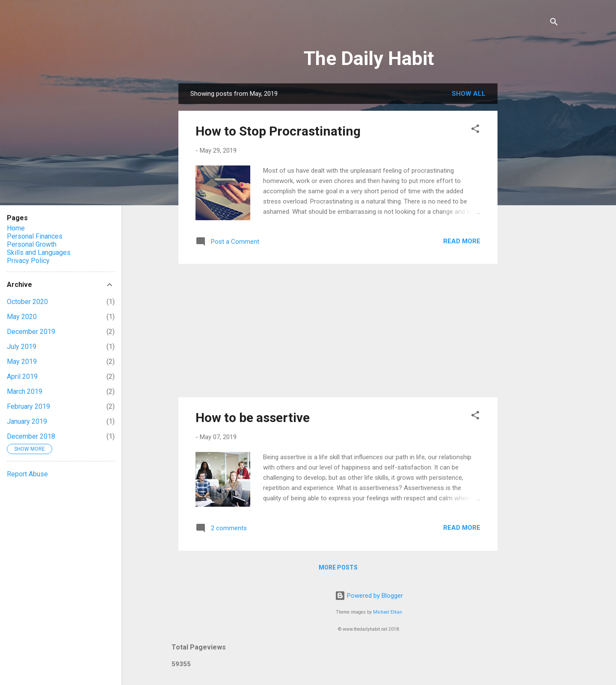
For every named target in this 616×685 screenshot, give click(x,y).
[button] (475, 130)
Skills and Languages (39, 252)
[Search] (554, 23)
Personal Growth (32, 244)
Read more (462, 241)
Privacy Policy (28, 261)
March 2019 (25, 391)
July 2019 (22, 347)
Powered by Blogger (369, 596)
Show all (469, 94)
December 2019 (31, 332)
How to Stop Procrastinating (278, 131)
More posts (338, 567)
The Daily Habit (369, 58)
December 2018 (31, 436)
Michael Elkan (388, 612)
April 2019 (22, 376)
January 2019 (27, 421)
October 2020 (27, 302)
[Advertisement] (338, 331)
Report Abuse (27, 474)
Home (16, 228)
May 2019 (22, 362)
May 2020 (22, 317)
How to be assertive (253, 418)
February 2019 (28, 406)
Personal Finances (35, 236)
